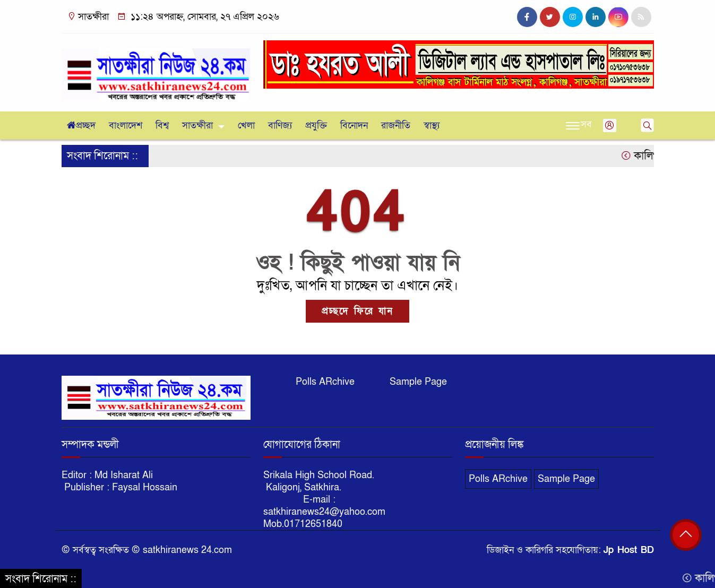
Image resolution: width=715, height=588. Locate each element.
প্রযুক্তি (316, 126)
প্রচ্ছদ (81, 126)
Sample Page (418, 382)
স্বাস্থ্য (432, 126)
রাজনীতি (396, 126)
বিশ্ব (162, 126)
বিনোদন (354, 126)
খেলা (246, 126)
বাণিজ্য (280, 126)
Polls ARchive (325, 382)
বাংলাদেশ (126, 126)
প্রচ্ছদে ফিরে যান (358, 311)
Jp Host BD (629, 550)
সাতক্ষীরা (197, 126)
